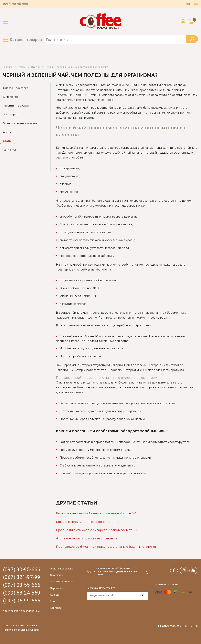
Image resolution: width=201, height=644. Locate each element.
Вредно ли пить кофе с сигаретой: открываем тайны (97, 530)
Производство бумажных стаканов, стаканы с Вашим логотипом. (107, 547)
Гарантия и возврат (16, 106)
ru (188, 4)
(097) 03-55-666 (22, 585)
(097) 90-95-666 (16, 4)
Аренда (8, 132)
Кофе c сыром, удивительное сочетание (88, 522)
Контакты (9, 150)
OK (142, 595)
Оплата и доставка (16, 88)
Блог (53, 601)
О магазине (11, 97)
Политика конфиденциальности (21, 630)
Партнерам (11, 114)
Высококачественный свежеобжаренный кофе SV (96, 513)
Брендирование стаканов (20, 123)
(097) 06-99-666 (22, 601)
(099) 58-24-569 (22, 593)
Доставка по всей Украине (112, 568)
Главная (8, 67)
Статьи (22, 67)
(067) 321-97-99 (22, 577)
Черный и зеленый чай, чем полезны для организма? (77, 67)
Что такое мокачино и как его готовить (86, 538)
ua (196, 4)
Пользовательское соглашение (21, 626)
